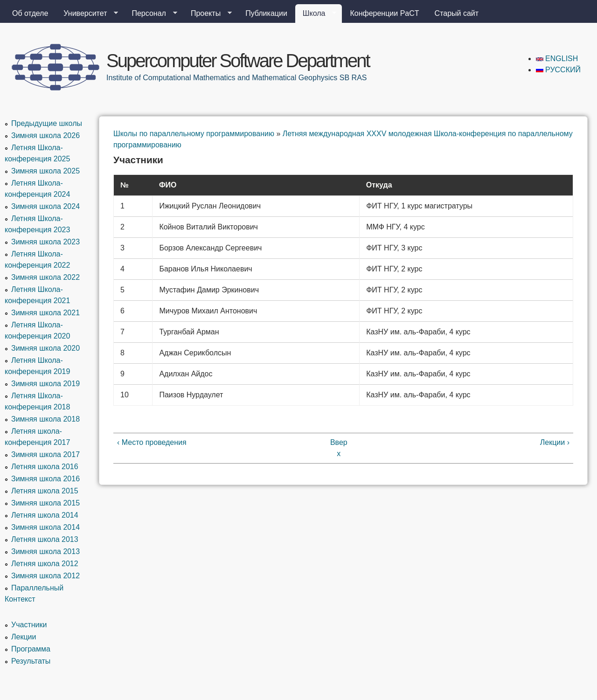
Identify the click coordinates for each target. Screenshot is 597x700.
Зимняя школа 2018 (45, 419)
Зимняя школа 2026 (45, 135)
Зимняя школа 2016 (45, 479)
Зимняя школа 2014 (45, 527)
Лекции (24, 637)
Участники (29, 625)
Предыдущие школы (47, 123)
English (557, 59)
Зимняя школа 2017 (45, 454)
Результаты (31, 661)
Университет (87, 14)
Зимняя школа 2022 (45, 277)
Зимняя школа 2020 (45, 348)
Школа (316, 14)
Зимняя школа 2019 (45, 384)
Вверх (339, 448)
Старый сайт (457, 13)
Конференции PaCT (384, 13)
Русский (558, 70)
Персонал (150, 14)
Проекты (208, 14)
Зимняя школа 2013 (45, 551)
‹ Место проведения (152, 442)
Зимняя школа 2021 (45, 313)
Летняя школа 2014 (45, 515)
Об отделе (30, 13)
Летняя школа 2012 (45, 564)
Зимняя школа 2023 (45, 242)
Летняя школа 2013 (45, 539)
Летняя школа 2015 (45, 491)
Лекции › (555, 442)
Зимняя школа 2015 (45, 503)
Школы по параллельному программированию (194, 134)
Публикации (266, 13)
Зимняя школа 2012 (45, 576)
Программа (31, 649)
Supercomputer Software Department (238, 61)
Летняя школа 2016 (45, 467)
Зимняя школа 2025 (45, 171)
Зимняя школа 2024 (45, 206)
